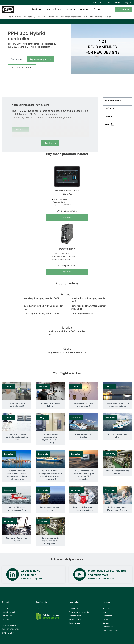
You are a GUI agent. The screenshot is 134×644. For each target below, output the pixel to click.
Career (108, 2)
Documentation (113, 100)
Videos (109, 116)
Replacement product (40, 59)
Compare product (22, 68)
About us (97, 2)
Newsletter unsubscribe (79, 612)
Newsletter (74, 608)
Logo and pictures (110, 630)
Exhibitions (107, 616)
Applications (53, 9)
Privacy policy (75, 619)
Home (9, 17)
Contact (106, 623)
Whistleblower (75, 616)
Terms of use (75, 623)
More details (67, 217)
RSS (110, 124)
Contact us (123, 9)
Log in (118, 2)
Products (37, 9)
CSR (37, 608)
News (105, 612)
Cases (97, 9)
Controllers (29, 17)
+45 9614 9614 (12, 629)
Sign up (128, 2)
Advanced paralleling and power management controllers (61, 17)
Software (110, 108)
